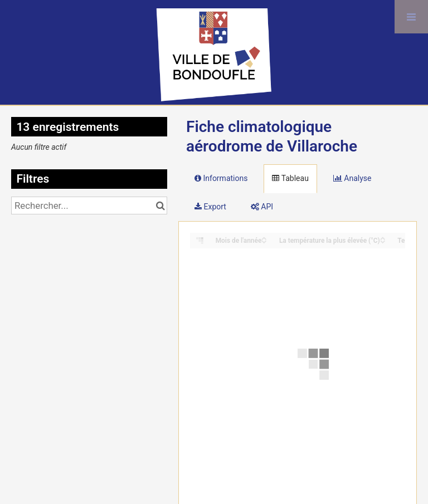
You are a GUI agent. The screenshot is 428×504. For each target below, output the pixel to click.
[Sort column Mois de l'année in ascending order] (264, 238)
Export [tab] (210, 207)
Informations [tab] (221, 178)
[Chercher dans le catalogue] (160, 205)
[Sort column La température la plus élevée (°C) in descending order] (383, 241)
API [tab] (262, 207)
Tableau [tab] (290, 178)
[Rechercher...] (89, 205)
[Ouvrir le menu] (411, 17)
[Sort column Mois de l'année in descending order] (264, 241)
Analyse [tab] (352, 178)
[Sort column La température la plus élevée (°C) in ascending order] (383, 238)
